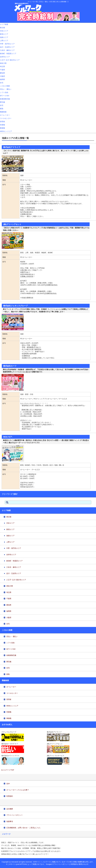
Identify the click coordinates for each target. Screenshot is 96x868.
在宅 (2, 83)
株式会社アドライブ (12, 147)
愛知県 (2, 73)
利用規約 (10, 796)
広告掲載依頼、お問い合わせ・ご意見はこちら (23, 828)
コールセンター (6, 118)
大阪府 (2, 76)
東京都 (2, 28)
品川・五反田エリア (7, 47)
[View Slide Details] (48, 16)
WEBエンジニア (6, 131)
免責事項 (10, 821)
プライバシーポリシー (14, 815)
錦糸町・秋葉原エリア (8, 54)
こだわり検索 (5, 86)
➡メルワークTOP (8, 770)
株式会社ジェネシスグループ (15, 306)
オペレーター (5, 115)
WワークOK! (5, 96)
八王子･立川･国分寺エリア (10, 60)
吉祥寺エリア (5, 57)
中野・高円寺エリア (7, 44)
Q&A (8, 784)
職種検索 (3, 112)
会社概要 (10, 809)
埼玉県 (2, 66)
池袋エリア (4, 37)
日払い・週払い (6, 89)
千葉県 (2, 70)
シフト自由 (4, 92)
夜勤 (2, 109)
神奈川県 (3, 63)
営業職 (2, 125)
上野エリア (4, 41)
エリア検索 (4, 24)
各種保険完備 (5, 99)
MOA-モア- (8, 437)
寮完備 (2, 102)
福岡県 (2, 79)
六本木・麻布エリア (7, 50)
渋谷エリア (4, 31)
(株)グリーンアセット (12, 224)
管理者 (2, 122)
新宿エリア (4, 34)
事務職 (2, 128)
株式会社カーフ (10, 366)
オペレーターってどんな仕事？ (18, 790)
